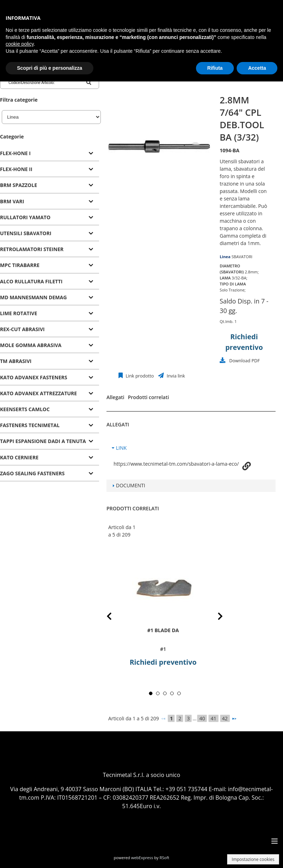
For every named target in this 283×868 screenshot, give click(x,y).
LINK (121, 448)
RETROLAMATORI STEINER (32, 249)
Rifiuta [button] (215, 68)
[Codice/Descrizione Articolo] (37, 83)
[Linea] (51, 117)
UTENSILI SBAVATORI (26, 233)
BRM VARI (12, 201)
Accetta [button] (257, 68)
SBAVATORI (242, 257)
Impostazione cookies (253, 859)
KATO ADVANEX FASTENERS (34, 377)
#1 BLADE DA (163, 630)
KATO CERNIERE (19, 457)
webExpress (142, 858)
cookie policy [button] (20, 44)
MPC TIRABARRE (20, 265)
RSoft (164, 858)
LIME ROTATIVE (19, 313)
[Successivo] (234, 719)
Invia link (175, 376)
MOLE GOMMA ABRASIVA (31, 345)
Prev (115, 617)
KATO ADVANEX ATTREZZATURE (38, 393)
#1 (163, 649)
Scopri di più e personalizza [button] (50, 68)
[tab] (50, 154)
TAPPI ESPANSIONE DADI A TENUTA (43, 441)
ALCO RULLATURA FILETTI (31, 281)
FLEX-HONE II (16, 169)
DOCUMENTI (131, 485)
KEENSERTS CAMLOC (25, 409)
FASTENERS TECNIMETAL (30, 425)
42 (225, 718)
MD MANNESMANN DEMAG (33, 297)
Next (215, 617)
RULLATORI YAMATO (25, 217)
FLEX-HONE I (15, 153)
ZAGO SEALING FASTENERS (32, 473)
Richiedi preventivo (163, 662)
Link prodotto (139, 376)
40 (202, 718)
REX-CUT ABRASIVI (22, 329)
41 (213, 718)
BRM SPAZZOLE (19, 185)
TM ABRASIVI (16, 361)
